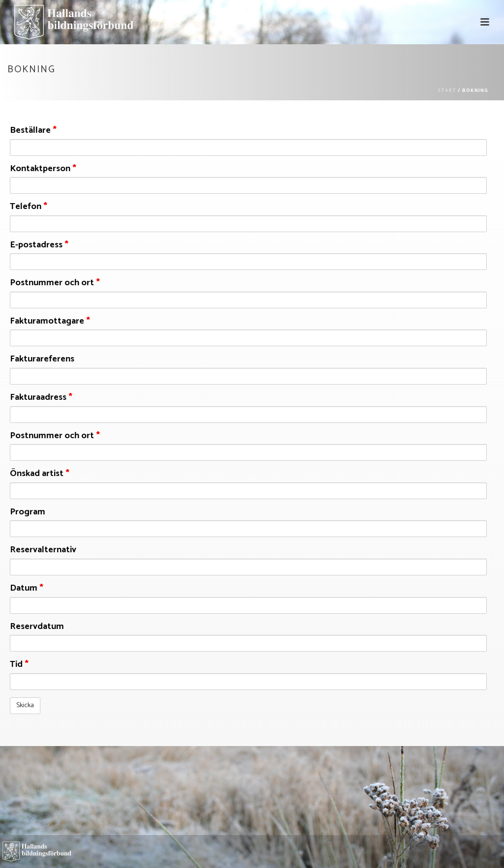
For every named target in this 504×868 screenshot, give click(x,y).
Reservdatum (37, 627)
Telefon (29, 207)
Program (28, 512)
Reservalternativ (43, 550)
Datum (27, 589)
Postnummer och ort (55, 283)
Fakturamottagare (50, 322)
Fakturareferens (42, 359)
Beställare (33, 131)
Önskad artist (40, 474)
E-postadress (39, 245)
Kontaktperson (43, 169)
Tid (19, 665)
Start (447, 90)
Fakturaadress (41, 398)
